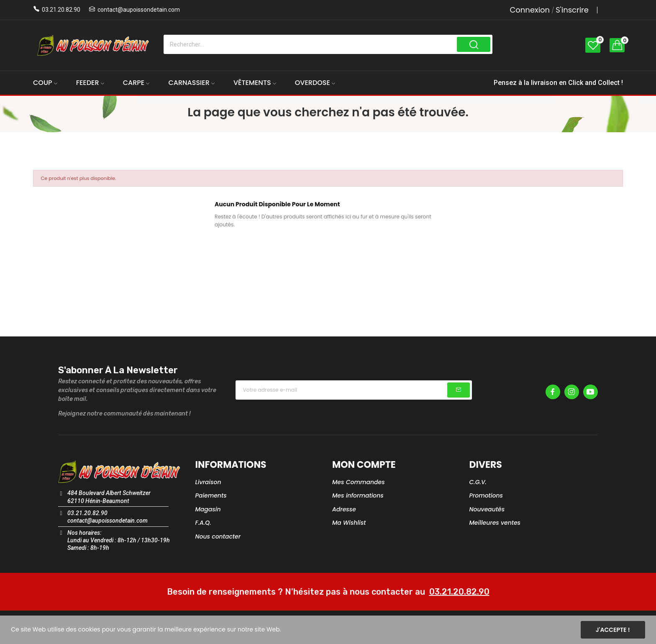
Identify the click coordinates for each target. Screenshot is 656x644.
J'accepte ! (613, 630)
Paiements (211, 495)
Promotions (486, 495)
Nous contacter (218, 536)
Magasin (208, 509)
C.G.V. (478, 482)
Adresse (344, 509)
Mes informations (358, 495)
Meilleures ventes (495, 523)
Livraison (208, 482)
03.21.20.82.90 (61, 10)
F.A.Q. (203, 523)
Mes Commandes (359, 482)
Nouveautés (487, 509)
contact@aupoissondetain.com (139, 10)
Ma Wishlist (349, 523)
